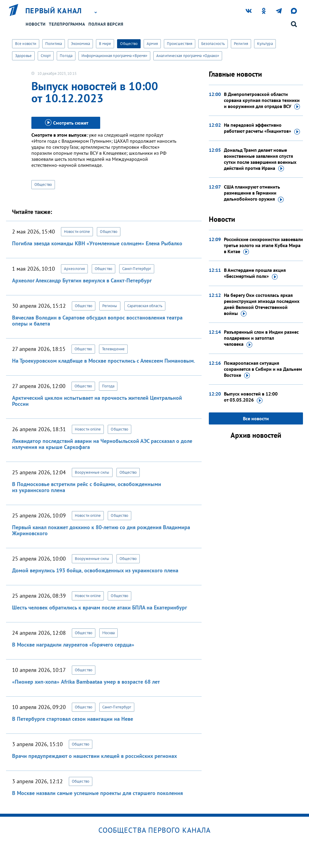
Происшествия (180, 44)
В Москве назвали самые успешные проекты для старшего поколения (97, 793)
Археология (74, 269)
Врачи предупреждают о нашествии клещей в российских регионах (94, 756)
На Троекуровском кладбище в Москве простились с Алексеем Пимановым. (104, 361)
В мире (105, 44)
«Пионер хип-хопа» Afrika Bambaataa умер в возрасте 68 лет (86, 682)
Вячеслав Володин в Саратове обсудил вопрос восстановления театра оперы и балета (97, 321)
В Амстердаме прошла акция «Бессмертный (255, 273)
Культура (265, 44)
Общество (129, 44)
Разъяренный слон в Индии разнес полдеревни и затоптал (261, 338)
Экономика (80, 44)
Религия (241, 44)
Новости (36, 24)
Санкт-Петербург (137, 269)
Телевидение (113, 349)
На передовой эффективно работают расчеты (262, 128)
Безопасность (213, 44)
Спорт (46, 56)
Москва (109, 633)
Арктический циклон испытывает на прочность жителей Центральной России (97, 401)
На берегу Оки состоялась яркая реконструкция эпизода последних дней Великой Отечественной (262, 304)
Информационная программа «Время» (114, 56)
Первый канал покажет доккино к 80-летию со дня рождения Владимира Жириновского (101, 530)
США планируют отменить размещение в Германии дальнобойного (254, 193)
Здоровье (23, 56)
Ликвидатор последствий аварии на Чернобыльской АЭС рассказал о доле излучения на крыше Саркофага (102, 444)
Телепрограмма (67, 24)
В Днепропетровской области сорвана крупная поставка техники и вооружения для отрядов (262, 100)
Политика (54, 44)
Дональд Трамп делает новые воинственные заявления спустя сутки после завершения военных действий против (260, 159)
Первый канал (54, 11)
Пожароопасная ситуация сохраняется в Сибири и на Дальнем (263, 369)
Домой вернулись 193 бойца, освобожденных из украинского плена (95, 570)
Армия (152, 44)
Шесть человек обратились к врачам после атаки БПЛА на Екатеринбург (100, 607)
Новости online (77, 232)
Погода (66, 56)
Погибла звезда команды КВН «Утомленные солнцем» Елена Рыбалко (97, 243)
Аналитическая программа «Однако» (188, 56)
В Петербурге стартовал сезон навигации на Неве (73, 719)
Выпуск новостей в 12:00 (251, 397)
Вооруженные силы (92, 472)
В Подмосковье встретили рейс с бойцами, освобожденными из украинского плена (87, 487)
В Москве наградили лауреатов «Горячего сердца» (73, 645)
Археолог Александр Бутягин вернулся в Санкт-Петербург (82, 280)
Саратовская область (145, 306)
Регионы (110, 306)
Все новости (26, 44)
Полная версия (106, 24)
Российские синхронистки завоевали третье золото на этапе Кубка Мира (263, 246)
